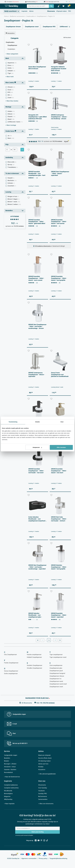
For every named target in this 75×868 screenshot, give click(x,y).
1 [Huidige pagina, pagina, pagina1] (42, 640)
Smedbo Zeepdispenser (34, 668)
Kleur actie (12, 162)
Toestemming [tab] (13, 422)
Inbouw (11, 114)
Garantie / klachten (10, 770)
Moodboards (8, 791)
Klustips (41, 767)
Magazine (7, 796)
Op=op (11, 165)
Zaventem (12, 186)
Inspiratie (24, 11)
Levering (8, 192)
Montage (8, 107)
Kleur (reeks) (11, 83)
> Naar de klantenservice (12, 777)
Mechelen (12, 181)
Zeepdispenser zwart (56, 687)
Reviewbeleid (8, 772)
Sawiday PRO (43, 794)
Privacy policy (43, 858)
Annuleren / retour (10, 767)
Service (7, 751)
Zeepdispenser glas (56, 668)
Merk (7, 58)
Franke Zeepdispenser (11, 663)
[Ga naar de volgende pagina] (60, 640)
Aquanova (12, 63)
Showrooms (51, 11)
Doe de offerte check (45, 758)
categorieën (12, 54)
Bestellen (7, 758)
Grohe (11, 68)
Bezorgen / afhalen (10, 764)
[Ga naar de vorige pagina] (38, 640)
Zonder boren (11, 131)
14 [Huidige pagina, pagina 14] (49, 640)
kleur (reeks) (12, 101)
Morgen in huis (13, 196)
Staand (11, 117)
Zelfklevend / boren (15, 122)
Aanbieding (9, 158)
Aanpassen (37, 447)
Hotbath (11, 71)
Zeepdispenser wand (56, 681)
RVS (10, 92)
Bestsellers (9, 211)
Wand (11, 119)
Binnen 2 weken (14, 204)
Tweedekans (13, 167)
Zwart (11, 98)
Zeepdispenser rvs (55, 679)
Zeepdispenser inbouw (57, 676)
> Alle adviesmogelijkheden (47, 774)
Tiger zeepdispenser (56, 655)
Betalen (7, 761)
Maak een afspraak (44, 755)
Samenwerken (43, 799)
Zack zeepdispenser (56, 665)
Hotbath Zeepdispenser (34, 657)
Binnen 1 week (14, 202)
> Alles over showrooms (46, 804)
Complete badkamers (11, 785)
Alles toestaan (61, 447)
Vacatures (41, 791)
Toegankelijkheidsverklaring (58, 858)
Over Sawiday (43, 788)
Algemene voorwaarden (29, 858)
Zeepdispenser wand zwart (58, 684)
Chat (11, 733)
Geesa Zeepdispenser (11, 671)
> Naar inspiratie (9, 804)
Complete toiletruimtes (11, 788)
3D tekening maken (44, 761)
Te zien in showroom (12, 173)
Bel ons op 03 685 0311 (17, 743)
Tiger (11, 73)
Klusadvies (42, 770)
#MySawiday (8, 799)
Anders (11, 111)
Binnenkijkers (8, 794)
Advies (31, 11)
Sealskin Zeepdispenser (35, 665)
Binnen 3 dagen (14, 199)
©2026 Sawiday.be (13, 858)
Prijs (7, 145)
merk (10, 77)
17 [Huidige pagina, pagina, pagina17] (55, 640)
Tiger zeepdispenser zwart (58, 657)
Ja (10, 136)
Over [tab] (62, 422)
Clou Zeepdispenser (10, 655)
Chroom (11, 87)
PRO (70, 11)
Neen (11, 138)
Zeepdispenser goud (56, 671)
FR (67, 2)
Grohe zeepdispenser (11, 674)
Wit (10, 95)
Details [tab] (38, 422)
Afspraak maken (62, 11)
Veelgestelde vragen (16, 714)
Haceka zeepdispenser (34, 655)
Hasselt (11, 178)
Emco (11, 65)
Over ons (42, 781)
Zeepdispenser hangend (57, 673)
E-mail (12, 724)
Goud (11, 90)
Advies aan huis (43, 764)
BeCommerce (43, 796)
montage (11, 125)
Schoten (11, 183)
